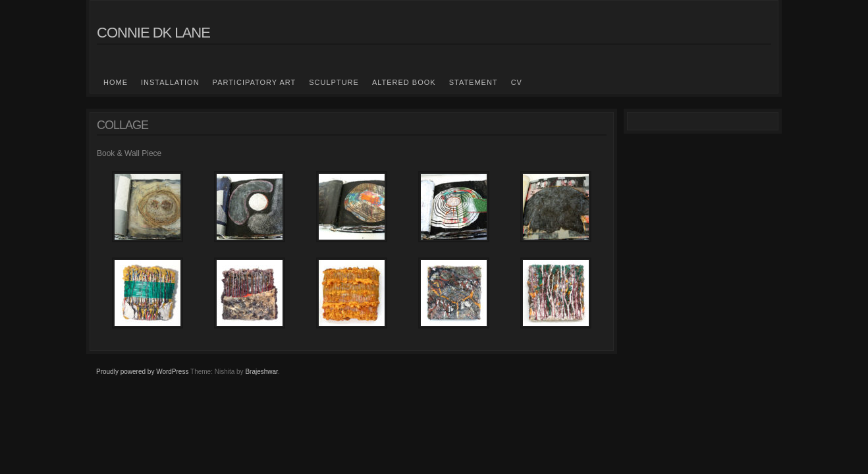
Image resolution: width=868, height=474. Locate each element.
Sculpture (334, 82)
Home (116, 82)
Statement (474, 82)
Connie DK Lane (153, 33)
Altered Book (404, 82)
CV (517, 82)
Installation (170, 82)
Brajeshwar (261, 372)
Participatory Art (255, 82)
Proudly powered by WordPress (142, 372)
